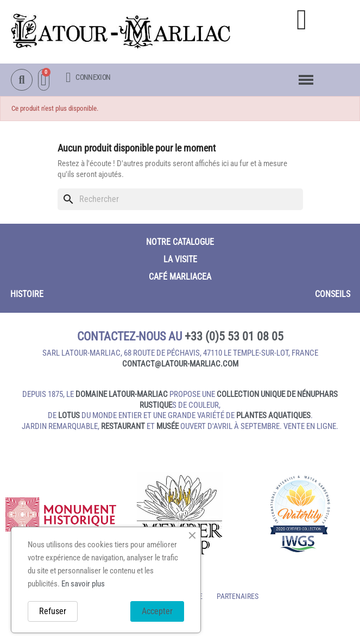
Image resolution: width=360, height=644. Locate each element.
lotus (69, 415)
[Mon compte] (88, 77)
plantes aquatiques (273, 415)
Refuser (53, 611)
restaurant (123, 426)
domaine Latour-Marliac (122, 394)
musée (168, 426)
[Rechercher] (180, 199)
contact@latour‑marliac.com (180, 364)
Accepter (157, 611)
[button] (302, 20)
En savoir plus (83, 584)
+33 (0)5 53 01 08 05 (234, 336)
